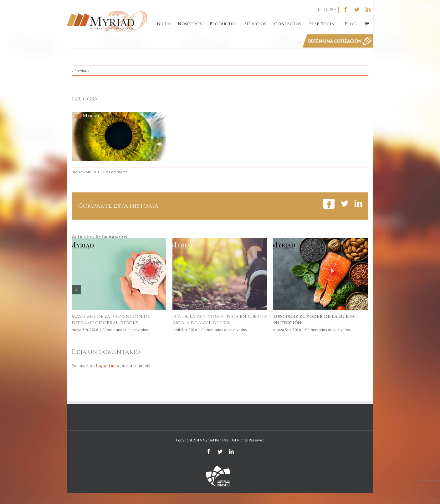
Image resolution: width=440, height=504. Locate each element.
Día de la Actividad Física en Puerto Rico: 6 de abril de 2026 (219, 320)
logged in (105, 365)
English (327, 10)
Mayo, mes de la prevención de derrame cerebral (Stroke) (111, 320)
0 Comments (117, 172)
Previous (82, 71)
